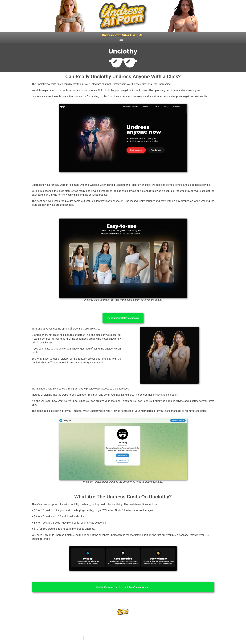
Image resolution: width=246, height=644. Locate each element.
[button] (121, 40)
